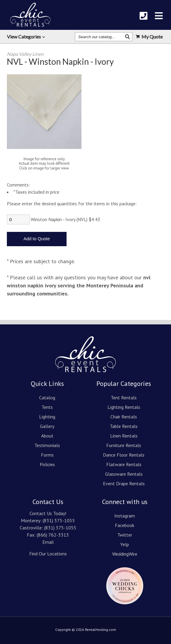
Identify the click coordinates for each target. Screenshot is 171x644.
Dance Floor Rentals (124, 455)
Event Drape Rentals (124, 483)
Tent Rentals (124, 398)
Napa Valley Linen (25, 54)
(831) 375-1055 (59, 520)
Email (48, 542)
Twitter (125, 535)
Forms (47, 455)
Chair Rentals (124, 417)
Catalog (47, 398)
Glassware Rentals (124, 474)
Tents (47, 407)
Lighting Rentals (124, 407)
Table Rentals (124, 426)
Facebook (125, 525)
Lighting (47, 417)
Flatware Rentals (124, 464)
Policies (47, 464)
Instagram (125, 516)
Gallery (47, 426)
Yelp (125, 544)
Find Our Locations (48, 554)
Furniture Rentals (124, 445)
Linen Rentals (124, 436)
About (47, 436)
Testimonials (47, 445)
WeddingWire (125, 554)
